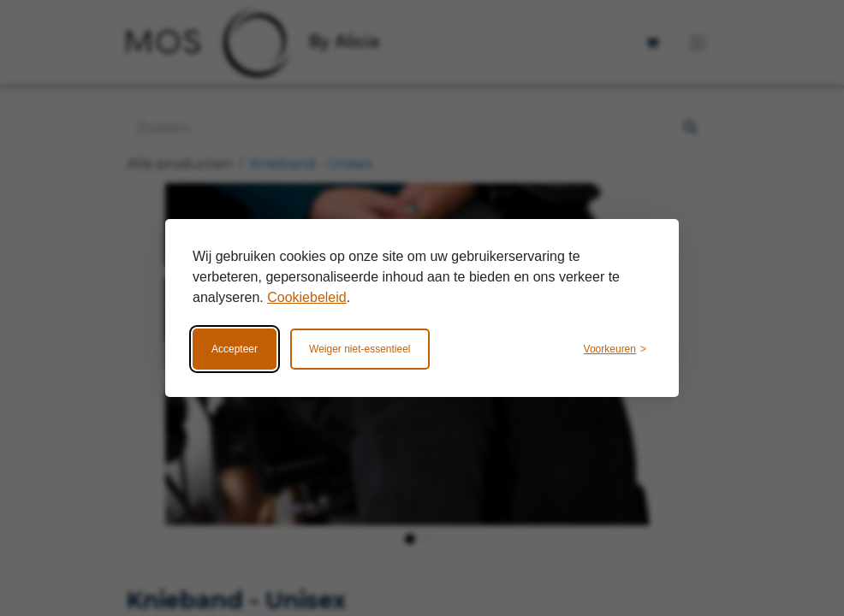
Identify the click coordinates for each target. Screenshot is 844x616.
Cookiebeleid (307, 297)
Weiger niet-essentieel (360, 349)
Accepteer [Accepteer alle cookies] (235, 349)
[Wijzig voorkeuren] (615, 349)
